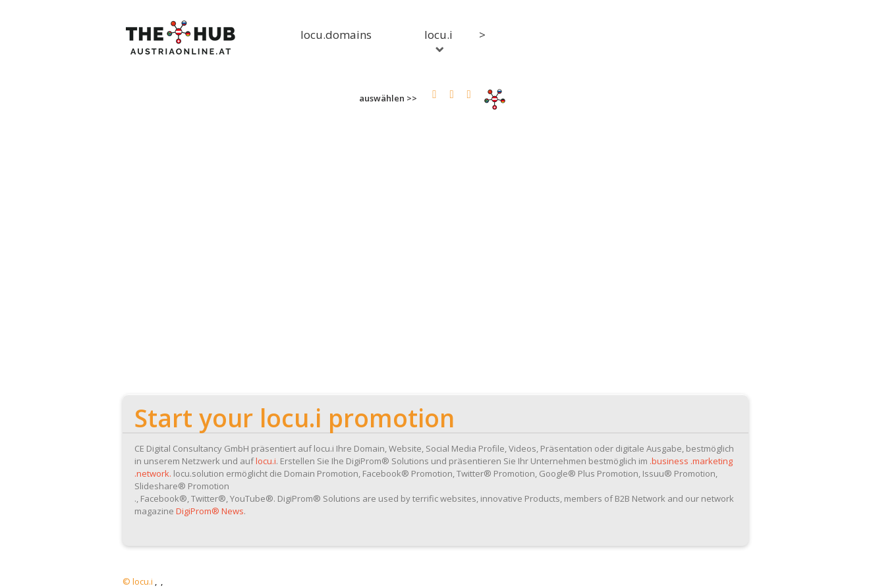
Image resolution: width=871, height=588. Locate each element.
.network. (153, 473)
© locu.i (138, 581)
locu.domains (336, 35)
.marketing (712, 461)
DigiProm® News (210, 511)
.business (669, 461)
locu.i (438, 40)
